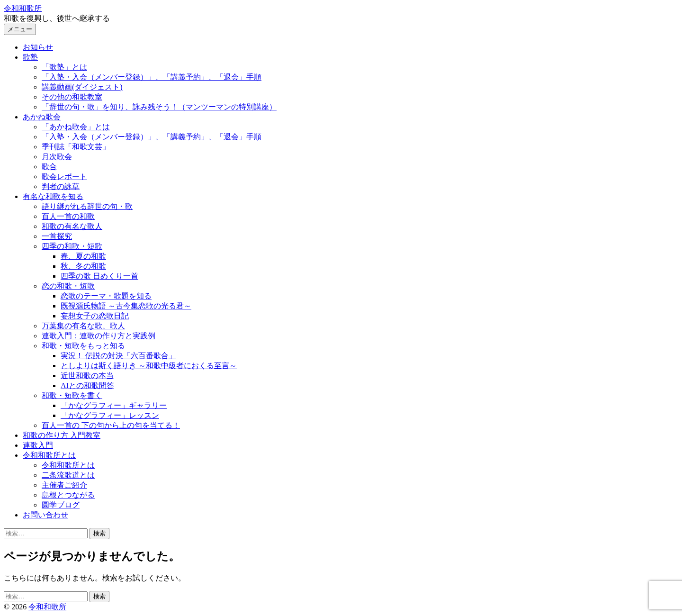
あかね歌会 (42, 117)
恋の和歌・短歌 (68, 286)
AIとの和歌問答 (87, 385)
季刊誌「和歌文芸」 (76, 147)
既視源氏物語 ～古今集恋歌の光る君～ (126, 306)
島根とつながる (68, 495)
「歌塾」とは (64, 67)
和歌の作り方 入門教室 (62, 435)
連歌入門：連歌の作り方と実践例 (99, 336)
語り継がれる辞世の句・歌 (87, 206)
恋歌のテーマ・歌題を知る (106, 296)
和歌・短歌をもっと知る (83, 346)
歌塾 (30, 57)
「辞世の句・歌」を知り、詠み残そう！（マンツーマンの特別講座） (159, 107)
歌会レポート (64, 177)
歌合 (49, 167)
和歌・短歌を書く (72, 395)
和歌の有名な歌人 (72, 226)
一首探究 (57, 236)
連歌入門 (38, 445)
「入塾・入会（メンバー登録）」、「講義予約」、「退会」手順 (152, 77)
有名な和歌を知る (53, 196)
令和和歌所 (23, 8)
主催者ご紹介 (64, 485)
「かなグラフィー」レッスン (110, 415)
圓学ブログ (61, 505)
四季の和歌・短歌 (72, 246)
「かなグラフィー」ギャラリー (114, 405)
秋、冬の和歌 (83, 266)
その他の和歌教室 (72, 97)
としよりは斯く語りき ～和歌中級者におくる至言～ (149, 366)
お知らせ (38, 47)
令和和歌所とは (49, 455)
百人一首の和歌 (68, 216)
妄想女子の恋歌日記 (95, 316)
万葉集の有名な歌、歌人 (83, 326)
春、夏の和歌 (83, 256)
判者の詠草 (61, 186)
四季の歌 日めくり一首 (99, 276)
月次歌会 (57, 157)
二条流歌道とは (68, 475)
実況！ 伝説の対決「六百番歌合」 (118, 356)
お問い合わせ (45, 515)
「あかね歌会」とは (76, 127)
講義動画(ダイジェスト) (82, 87)
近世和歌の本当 (87, 376)
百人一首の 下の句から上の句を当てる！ (111, 425)
